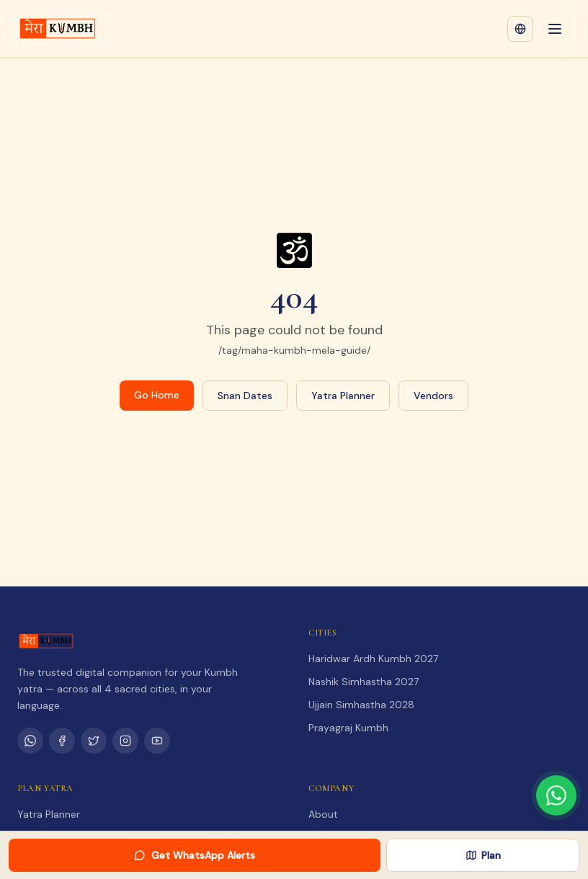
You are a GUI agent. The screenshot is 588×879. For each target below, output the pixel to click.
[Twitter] (94, 741)
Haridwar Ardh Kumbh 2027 (373, 659)
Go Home (157, 395)
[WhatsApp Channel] (30, 741)
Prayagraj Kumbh (348, 728)
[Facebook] (62, 741)
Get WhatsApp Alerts (195, 855)
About (323, 814)
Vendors (433, 396)
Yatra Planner (343, 396)
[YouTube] (157, 741)
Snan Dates (245, 396)
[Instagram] (125, 741)
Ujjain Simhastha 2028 (361, 705)
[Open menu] (555, 29)
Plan (483, 855)
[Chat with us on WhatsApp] (556, 795)
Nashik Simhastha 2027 (364, 682)
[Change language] (520, 29)
